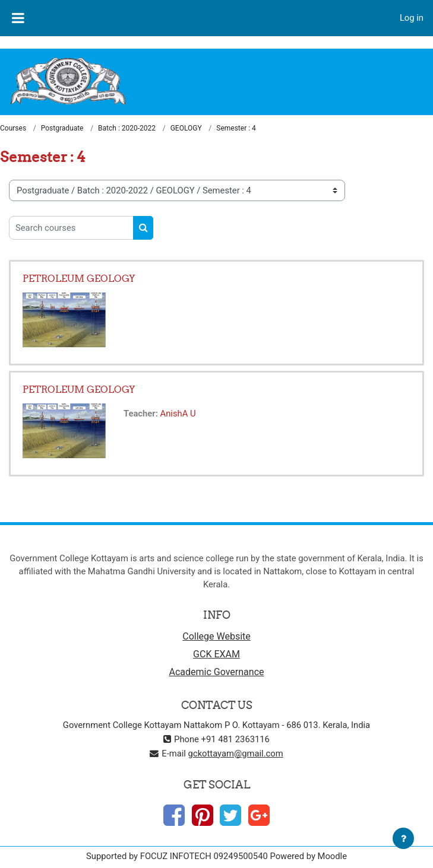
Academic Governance (217, 672)
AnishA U (178, 414)
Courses (13, 128)
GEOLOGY (186, 128)
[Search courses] (71, 228)
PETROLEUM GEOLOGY (79, 278)
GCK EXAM (216, 654)
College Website (216, 636)
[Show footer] (403, 838)
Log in (412, 18)
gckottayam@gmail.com (236, 753)
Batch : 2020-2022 (127, 128)
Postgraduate (62, 128)
